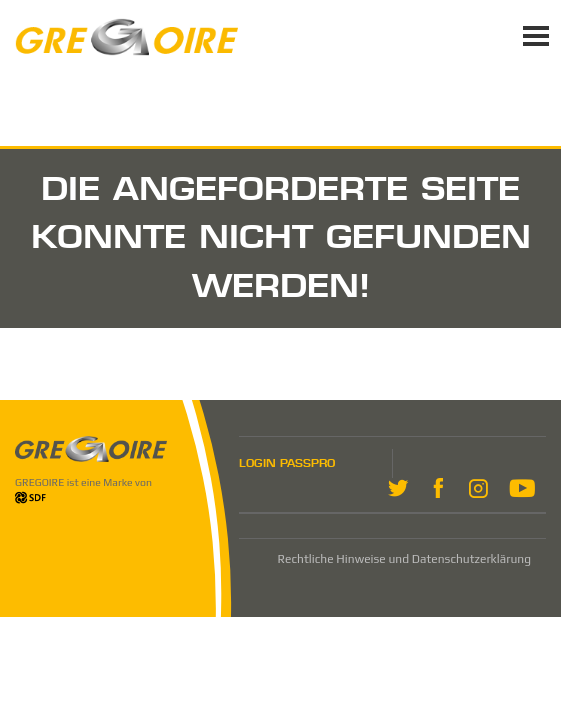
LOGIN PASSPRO (287, 463)
